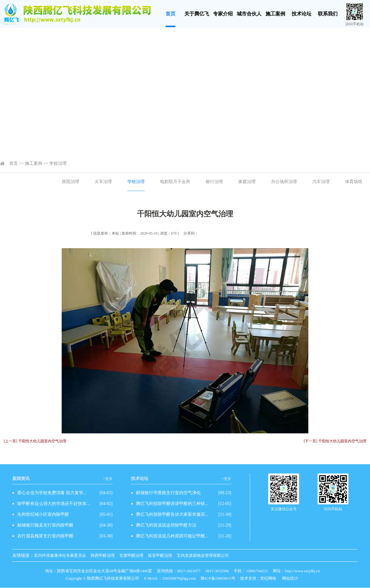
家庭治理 (247, 182)
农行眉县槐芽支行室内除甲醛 (45, 536)
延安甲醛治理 (160, 555)
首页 (171, 14)
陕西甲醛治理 (103, 555)
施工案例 (275, 14)
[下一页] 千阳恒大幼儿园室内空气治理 (335, 441)
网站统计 (290, 578)
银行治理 (214, 182)
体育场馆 (354, 182)
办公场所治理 (284, 182)
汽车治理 (321, 182)
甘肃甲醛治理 (131, 555)
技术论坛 (302, 14)
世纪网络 (268, 578)
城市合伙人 (249, 14)
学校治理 (58, 163)
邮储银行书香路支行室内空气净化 (168, 493)
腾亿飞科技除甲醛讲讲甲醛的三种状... (172, 504)
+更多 (108, 479)
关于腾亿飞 (197, 14)
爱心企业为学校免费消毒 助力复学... (52, 493)
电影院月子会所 (175, 182)
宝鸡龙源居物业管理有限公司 (203, 555)
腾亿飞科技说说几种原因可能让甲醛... (172, 536)
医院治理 (71, 182)
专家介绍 (223, 14)
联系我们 (328, 14)
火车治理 (103, 182)
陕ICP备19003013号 (218, 578)
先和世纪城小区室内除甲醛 (43, 514)
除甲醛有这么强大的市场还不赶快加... (53, 504)
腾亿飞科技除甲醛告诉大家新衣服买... (172, 514)
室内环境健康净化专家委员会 (60, 555)
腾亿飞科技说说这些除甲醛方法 (166, 525)
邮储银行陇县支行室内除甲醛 (45, 525)
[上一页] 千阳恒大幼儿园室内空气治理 (35, 441)
